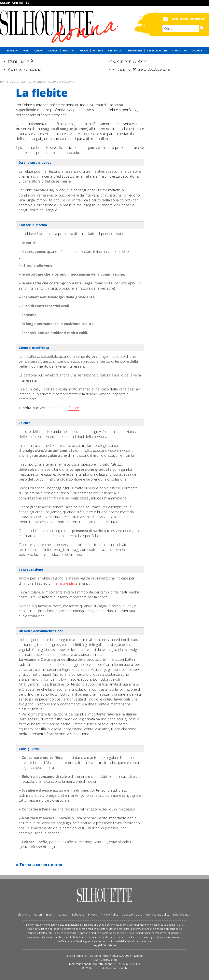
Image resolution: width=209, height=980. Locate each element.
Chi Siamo (24, 914)
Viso (26, 51)
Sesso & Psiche (157, 51)
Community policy (158, 914)
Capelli (53, 51)
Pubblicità (78, 914)
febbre (74, 408)
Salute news (104, 78)
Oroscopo (180, 51)
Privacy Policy (109, 914)
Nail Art (69, 51)
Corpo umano (37, 82)
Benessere (135, 51)
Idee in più (21, 61)
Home (4, 82)
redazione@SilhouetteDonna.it (95, 964)
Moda (84, 51)
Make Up (13, 51)
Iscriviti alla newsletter (188, 19)
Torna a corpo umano (41, 865)
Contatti (63, 914)
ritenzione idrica (65, 583)
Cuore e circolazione (61, 82)
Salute (197, 51)
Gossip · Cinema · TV (15, 3)
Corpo (39, 51)
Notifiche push (182, 914)
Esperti (50, 914)
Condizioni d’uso (132, 914)
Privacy (92, 914)
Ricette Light (130, 61)
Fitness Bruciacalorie (141, 69)
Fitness (98, 51)
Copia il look (24, 69)
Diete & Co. (116, 51)
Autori (38, 914)
